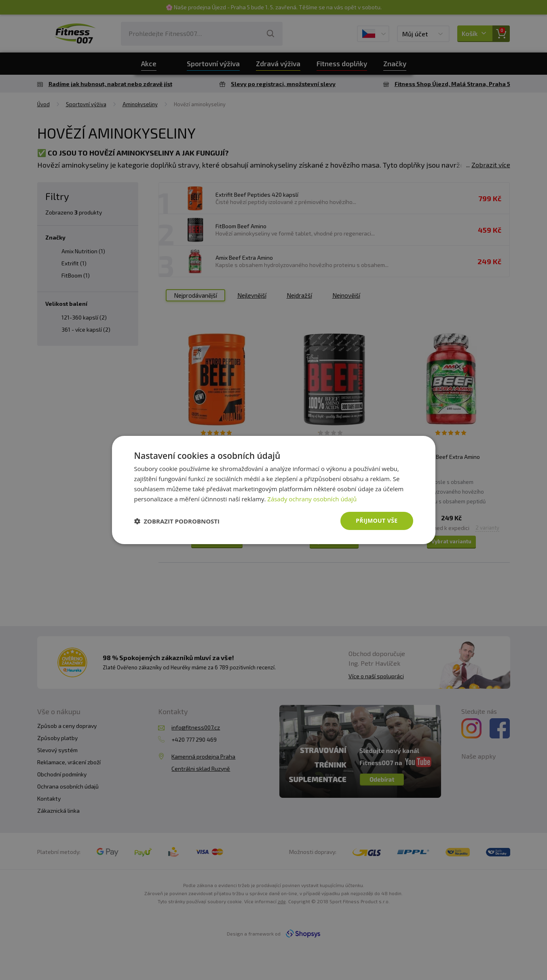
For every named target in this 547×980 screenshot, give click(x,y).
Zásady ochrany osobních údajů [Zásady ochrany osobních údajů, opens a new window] (312, 499)
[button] (177, 521)
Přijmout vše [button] (377, 520)
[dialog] (274, 490)
